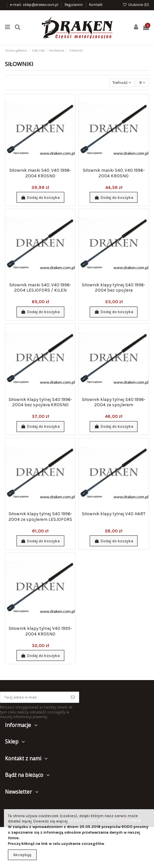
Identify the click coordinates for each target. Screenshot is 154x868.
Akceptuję (22, 855)
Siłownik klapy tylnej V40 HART (114, 514)
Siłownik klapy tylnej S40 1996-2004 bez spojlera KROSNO (40, 402)
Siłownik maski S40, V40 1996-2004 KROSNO (40, 173)
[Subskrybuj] (73, 697)
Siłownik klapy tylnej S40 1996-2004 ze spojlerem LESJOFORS (40, 516)
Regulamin (74, 5)
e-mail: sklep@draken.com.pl (35, 5)
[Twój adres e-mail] (34, 697)
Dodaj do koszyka (40, 198)
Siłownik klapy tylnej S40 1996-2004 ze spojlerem (114, 402)
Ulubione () (136, 5)
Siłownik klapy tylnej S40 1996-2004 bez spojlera (114, 287)
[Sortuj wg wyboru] (122, 83)
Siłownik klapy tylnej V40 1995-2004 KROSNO (40, 631)
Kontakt (96, 5)
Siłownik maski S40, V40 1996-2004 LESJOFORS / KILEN (40, 287)
